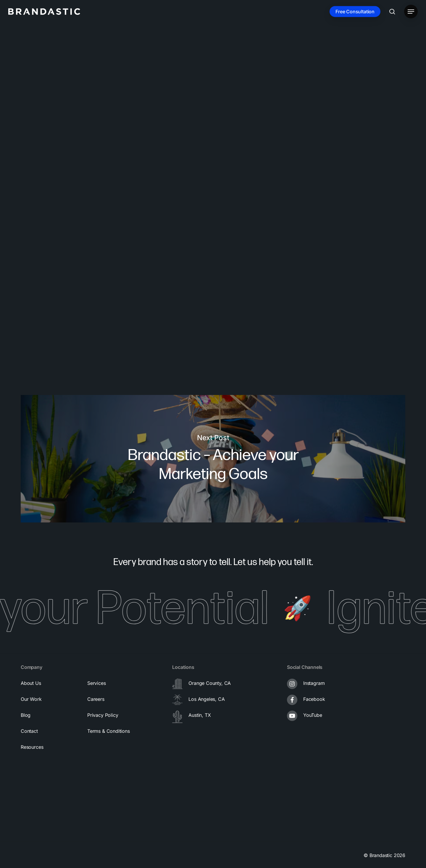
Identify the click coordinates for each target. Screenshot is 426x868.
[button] (411, 12)
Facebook (314, 699)
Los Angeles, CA (206, 699)
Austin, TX (200, 715)
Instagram (314, 683)
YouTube (313, 715)
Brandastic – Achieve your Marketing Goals (213, 459)
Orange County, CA (210, 683)
